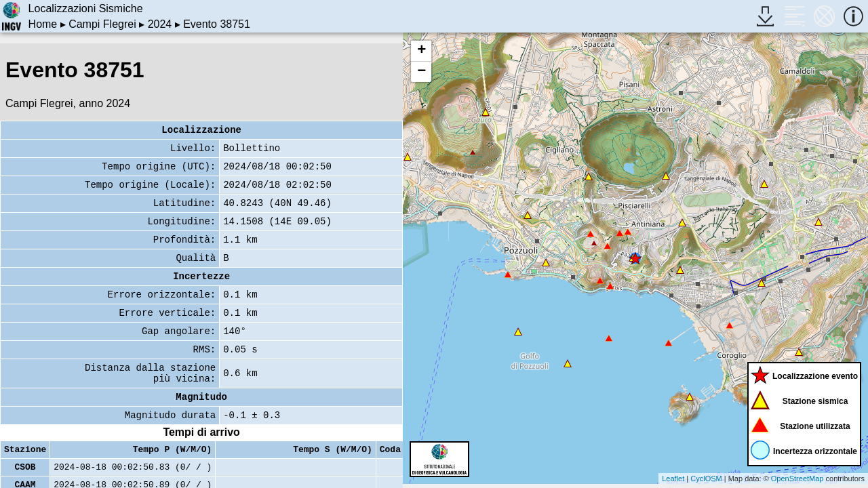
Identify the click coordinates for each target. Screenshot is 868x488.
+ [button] (421, 51)
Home (43, 24)
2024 (160, 24)
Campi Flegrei (102, 24)
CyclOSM (706, 479)
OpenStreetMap (797, 479)
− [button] (421, 72)
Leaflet (673, 479)
